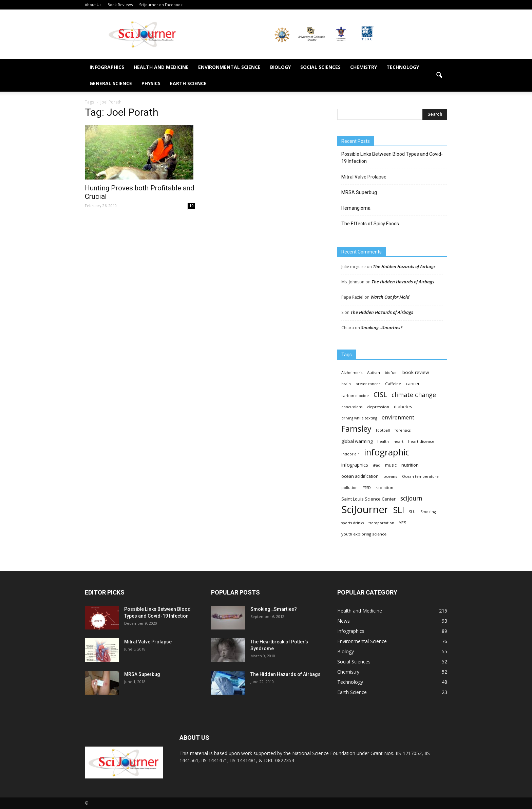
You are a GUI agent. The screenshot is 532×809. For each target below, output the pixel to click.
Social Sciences (320, 67)
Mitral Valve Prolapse (364, 177)
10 (191, 206)
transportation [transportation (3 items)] (381, 523)
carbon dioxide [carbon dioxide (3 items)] (355, 396)
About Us (93, 5)
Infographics (107, 67)
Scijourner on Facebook (161, 5)
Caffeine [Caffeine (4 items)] (393, 384)
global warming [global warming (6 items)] (357, 441)
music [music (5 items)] (391, 465)
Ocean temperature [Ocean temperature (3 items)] (420, 476)
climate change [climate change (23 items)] (414, 395)
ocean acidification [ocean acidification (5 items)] (360, 476)
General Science (111, 83)
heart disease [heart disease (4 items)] (421, 441)
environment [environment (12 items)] (398, 418)
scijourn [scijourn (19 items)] (411, 498)
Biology (280, 67)
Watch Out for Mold (390, 297)
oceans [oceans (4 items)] (390, 476)
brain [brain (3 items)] (346, 384)
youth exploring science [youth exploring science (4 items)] (364, 534)
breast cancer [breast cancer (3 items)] (368, 384)
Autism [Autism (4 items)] (374, 372)
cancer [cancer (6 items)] (413, 383)
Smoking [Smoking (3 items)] (428, 512)
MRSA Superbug (359, 192)
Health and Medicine (161, 67)
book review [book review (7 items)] (416, 372)
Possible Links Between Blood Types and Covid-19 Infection (392, 158)
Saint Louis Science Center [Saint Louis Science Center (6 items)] (368, 499)
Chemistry (364, 67)
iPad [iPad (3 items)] (377, 465)
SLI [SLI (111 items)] (399, 510)
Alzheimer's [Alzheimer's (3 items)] (352, 373)
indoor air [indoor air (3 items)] (350, 454)
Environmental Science (229, 67)
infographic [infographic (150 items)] (387, 452)
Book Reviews (120, 5)
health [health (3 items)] (383, 441)
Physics (151, 83)
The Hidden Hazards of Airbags (404, 266)
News (344, 621)
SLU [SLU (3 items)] (412, 512)
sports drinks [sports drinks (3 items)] (353, 523)
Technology (403, 67)
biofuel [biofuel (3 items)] (391, 373)
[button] (439, 75)
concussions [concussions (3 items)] (352, 407)
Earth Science (188, 83)
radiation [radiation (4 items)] (384, 487)
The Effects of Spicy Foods (370, 224)
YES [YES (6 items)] (403, 523)
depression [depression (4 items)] (378, 407)
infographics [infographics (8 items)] (355, 465)
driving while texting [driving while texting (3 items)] (359, 418)
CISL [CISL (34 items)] (380, 394)
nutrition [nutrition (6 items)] (410, 465)
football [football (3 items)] (383, 430)
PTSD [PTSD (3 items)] (367, 488)
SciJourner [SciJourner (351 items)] (365, 510)
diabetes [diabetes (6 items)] (403, 407)
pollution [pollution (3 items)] (349, 488)
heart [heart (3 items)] (398, 441)
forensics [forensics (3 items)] (403, 430)
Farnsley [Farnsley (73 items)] (356, 429)
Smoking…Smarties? (382, 327)
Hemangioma (356, 208)
